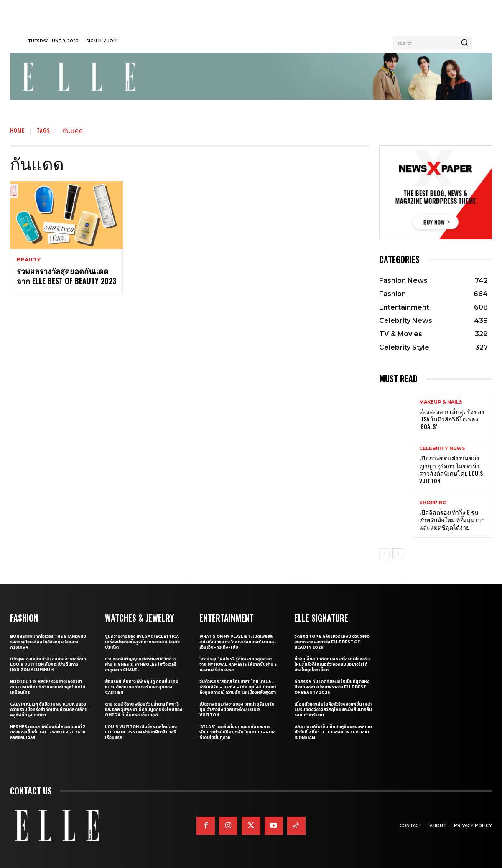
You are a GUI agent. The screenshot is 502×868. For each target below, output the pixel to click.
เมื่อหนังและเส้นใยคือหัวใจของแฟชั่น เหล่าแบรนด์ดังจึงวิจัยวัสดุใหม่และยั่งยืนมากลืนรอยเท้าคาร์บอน (333, 709)
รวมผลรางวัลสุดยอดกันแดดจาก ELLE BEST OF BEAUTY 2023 (66, 276)
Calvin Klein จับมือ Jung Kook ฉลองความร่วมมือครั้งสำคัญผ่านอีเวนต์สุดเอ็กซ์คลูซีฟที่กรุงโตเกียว (49, 709)
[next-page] (398, 554)
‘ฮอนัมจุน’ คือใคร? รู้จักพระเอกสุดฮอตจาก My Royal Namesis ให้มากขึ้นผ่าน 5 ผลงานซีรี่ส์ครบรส (238, 664)
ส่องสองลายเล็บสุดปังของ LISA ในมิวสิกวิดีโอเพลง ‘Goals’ (452, 419)
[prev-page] (384, 554)
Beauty (29, 260)
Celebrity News (442, 448)
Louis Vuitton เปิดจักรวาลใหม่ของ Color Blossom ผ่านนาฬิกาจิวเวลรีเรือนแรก (141, 732)
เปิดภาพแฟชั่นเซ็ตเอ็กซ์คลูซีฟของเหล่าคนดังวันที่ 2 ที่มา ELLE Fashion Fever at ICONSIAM (333, 732)
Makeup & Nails (441, 402)
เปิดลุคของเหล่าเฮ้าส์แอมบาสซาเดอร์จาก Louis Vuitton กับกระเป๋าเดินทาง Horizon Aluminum (48, 664)
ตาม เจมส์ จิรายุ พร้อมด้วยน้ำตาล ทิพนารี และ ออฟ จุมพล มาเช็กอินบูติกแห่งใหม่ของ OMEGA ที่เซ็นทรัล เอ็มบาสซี (144, 709)
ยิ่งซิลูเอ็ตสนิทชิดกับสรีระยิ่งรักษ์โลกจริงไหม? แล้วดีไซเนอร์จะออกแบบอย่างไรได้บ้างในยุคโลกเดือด (332, 664)
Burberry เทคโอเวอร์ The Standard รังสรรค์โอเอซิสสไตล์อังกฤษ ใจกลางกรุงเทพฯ (48, 642)
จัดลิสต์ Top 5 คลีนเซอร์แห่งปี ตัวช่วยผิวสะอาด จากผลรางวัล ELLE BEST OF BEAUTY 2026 (332, 642)
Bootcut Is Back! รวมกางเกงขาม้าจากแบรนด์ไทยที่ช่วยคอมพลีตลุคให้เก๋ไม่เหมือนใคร (48, 687)
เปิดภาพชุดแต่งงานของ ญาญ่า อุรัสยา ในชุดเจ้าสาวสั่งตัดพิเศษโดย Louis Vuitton (451, 469)
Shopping (433, 503)
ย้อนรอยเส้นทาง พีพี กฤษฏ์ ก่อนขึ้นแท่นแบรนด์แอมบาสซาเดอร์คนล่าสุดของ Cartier (142, 687)
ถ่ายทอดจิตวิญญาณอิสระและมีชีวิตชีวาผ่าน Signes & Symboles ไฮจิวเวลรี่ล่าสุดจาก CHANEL (141, 664)
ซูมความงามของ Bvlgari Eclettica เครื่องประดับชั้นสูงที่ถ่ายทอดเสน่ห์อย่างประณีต (142, 642)
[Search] (464, 43)
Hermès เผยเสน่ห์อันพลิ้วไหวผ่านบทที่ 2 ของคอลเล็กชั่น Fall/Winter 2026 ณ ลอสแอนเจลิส (48, 732)
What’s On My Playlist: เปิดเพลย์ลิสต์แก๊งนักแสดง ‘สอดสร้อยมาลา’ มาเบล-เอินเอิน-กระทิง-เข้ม (238, 642)
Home (17, 130)
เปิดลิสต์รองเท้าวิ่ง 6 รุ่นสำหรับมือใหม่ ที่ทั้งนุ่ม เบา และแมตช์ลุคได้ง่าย (452, 519)
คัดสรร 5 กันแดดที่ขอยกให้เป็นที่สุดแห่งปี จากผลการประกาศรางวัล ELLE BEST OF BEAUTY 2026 (332, 687)
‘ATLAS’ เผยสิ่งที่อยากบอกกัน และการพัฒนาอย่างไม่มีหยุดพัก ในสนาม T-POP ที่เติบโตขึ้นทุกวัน (237, 732)
